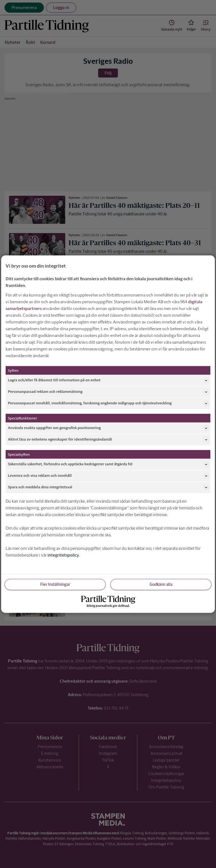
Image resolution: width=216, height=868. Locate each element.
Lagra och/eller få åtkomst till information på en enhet (108, 380)
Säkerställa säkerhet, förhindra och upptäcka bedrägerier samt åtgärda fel (108, 464)
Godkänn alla (161, 584)
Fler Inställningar (55, 584)
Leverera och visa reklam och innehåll (108, 476)
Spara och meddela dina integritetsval (108, 487)
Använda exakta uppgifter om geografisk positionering (108, 428)
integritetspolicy (63, 555)
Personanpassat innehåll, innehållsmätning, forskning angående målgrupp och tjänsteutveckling (108, 403)
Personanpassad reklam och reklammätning (108, 392)
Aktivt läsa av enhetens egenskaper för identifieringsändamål (108, 439)
